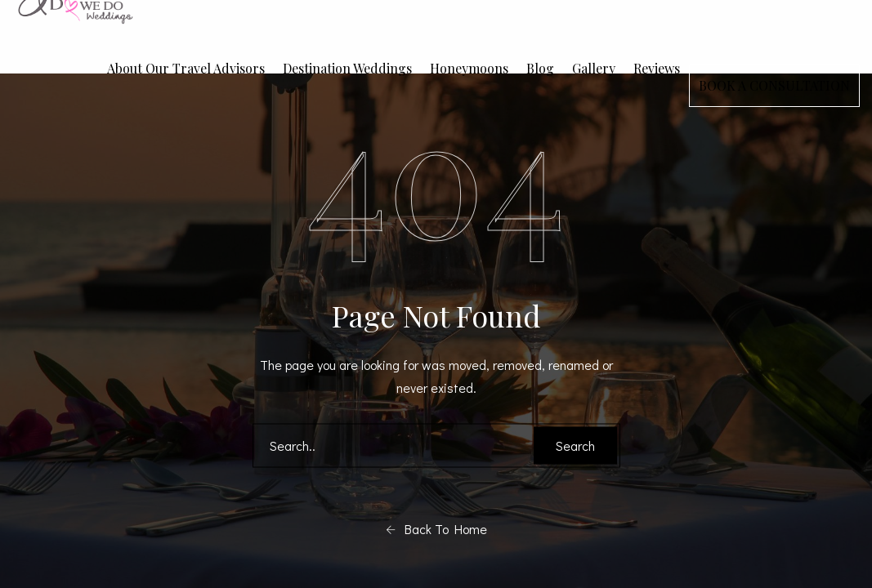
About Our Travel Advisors (186, 68)
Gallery (594, 68)
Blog (540, 68)
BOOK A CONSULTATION (774, 85)
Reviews (657, 68)
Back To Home (436, 529)
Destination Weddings (347, 68)
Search (575, 445)
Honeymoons (469, 68)
